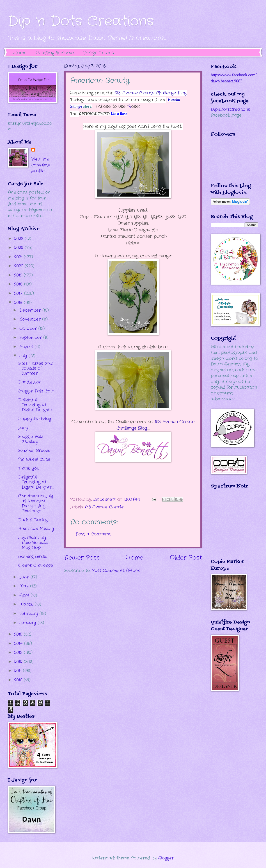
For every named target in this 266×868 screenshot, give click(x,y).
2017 (19, 293)
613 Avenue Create (104, 507)
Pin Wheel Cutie (34, 459)
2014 (19, 644)
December (31, 310)
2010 (19, 680)
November (31, 319)
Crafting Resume (55, 53)
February (29, 614)
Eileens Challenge (36, 565)
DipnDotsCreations (230, 109)
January (29, 623)
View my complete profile (41, 165)
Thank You (29, 468)
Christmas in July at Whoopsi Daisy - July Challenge (36, 503)
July (24, 356)
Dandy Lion (30, 382)
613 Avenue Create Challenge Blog (150, 93)
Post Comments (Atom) (116, 571)
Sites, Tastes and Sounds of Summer (36, 368)
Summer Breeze (34, 451)
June (25, 577)
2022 (19, 248)
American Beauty (36, 529)
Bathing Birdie (33, 557)
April (25, 595)
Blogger (166, 858)
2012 (19, 662)
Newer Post (82, 558)
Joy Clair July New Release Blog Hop (33, 543)
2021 (19, 257)
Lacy (23, 428)
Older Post (186, 558)
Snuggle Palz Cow (36, 391)
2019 (19, 275)
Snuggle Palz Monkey (31, 439)
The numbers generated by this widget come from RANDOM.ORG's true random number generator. (229, 527)
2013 (19, 653)
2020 (19, 266)
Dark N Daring (33, 520)
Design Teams (99, 53)
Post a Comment (93, 534)
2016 (19, 303)
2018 (19, 284)
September (31, 338)
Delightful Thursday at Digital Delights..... (36, 405)
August (27, 347)
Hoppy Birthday (35, 419)
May (25, 586)
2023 (19, 239)
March (27, 604)
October (29, 329)
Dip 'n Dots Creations (81, 21)
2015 (19, 634)
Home (20, 53)
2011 (19, 671)
